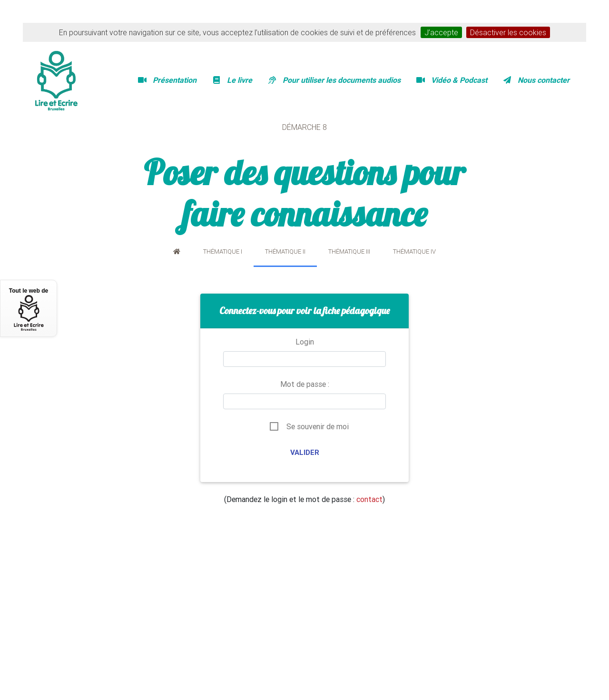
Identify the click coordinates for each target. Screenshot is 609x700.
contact (369, 499)
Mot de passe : (305, 384)
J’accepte (441, 32)
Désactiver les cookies (508, 32)
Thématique (223, 251)
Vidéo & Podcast (452, 80)
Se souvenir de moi (318, 426)
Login (305, 342)
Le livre (232, 80)
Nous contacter (536, 80)
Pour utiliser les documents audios (334, 80)
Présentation (167, 80)
